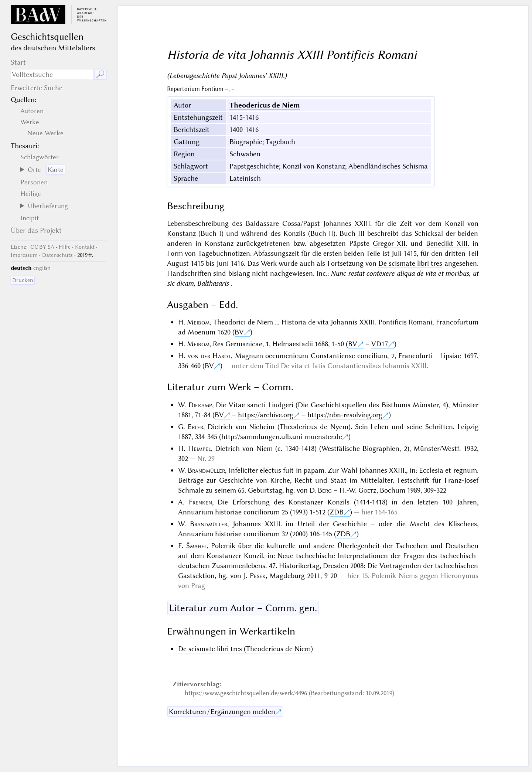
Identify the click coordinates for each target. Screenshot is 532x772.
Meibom (198, 322)
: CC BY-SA (33, 247)
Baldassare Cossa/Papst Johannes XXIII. (309, 223)
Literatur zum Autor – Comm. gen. (243, 608)
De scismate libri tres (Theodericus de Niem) (245, 649)
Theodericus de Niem (265, 105)
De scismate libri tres (410, 263)
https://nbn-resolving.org (345, 415)
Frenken (200, 502)
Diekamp (200, 405)
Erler (195, 427)
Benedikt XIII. (448, 243)
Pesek (258, 576)
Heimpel (199, 448)
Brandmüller (206, 470)
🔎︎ (100, 74)
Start (18, 62)
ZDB (337, 512)
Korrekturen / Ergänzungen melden (222, 712)
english (42, 268)
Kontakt (85, 247)
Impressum (24, 255)
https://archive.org (266, 415)
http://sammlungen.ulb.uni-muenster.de (282, 437)
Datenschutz (57, 255)
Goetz (367, 490)
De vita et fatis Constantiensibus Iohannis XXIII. (354, 366)
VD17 (380, 344)
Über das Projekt (36, 230)
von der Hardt (209, 356)
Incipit (30, 218)
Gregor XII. (390, 243)
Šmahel (197, 546)
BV (239, 332)
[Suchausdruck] (52, 74)
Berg (325, 490)
